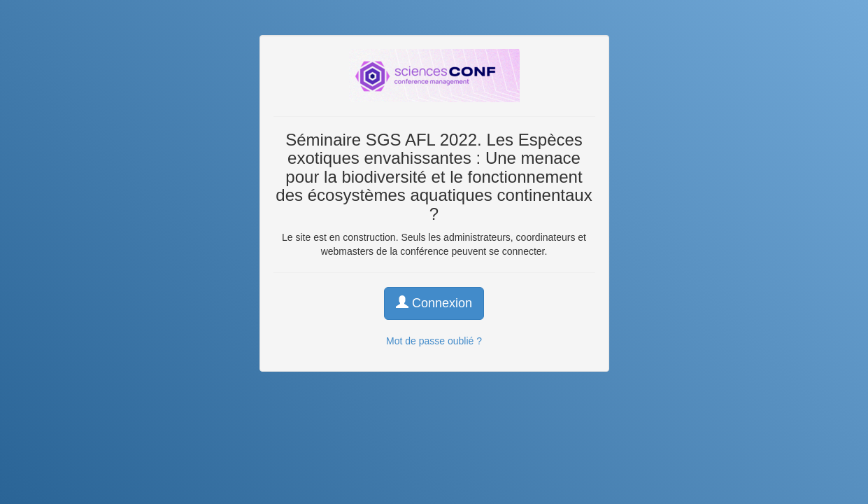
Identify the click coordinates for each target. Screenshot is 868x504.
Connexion (434, 303)
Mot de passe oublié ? (434, 341)
